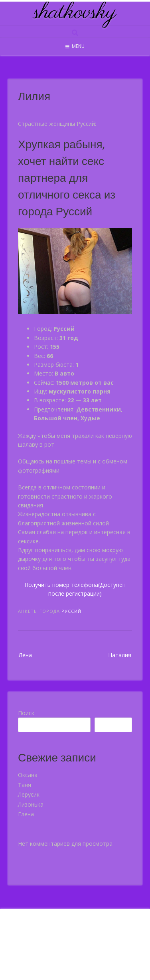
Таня (25, 785)
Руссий (71, 611)
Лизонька (31, 804)
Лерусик (29, 794)
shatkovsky (75, 13)
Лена (25, 655)
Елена (26, 814)
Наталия (120, 655)
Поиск (26, 713)
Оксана (28, 775)
